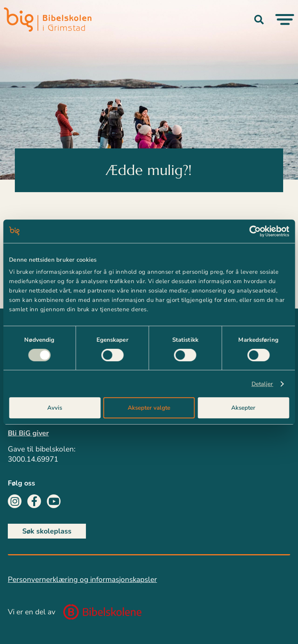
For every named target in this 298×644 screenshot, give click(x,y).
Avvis (55, 408)
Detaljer (262, 384)
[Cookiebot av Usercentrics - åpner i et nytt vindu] (255, 231)
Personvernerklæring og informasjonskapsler (82, 580)
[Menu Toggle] (285, 20)
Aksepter (243, 408)
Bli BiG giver (28, 433)
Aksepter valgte (149, 408)
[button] (259, 20)
